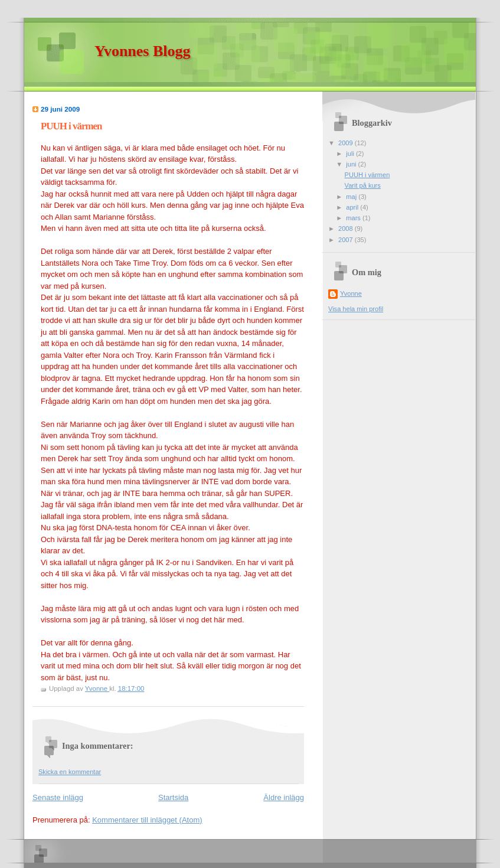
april (353, 207)
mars (354, 218)
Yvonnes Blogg (143, 51)
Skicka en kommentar (70, 772)
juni (352, 164)
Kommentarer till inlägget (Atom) (147, 820)
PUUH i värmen (367, 175)
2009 (347, 143)
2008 (347, 229)
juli (351, 154)
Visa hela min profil (356, 309)
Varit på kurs (363, 185)
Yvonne (351, 293)
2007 (347, 240)
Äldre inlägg (284, 797)
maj (352, 197)
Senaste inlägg (58, 797)
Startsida (173, 797)
